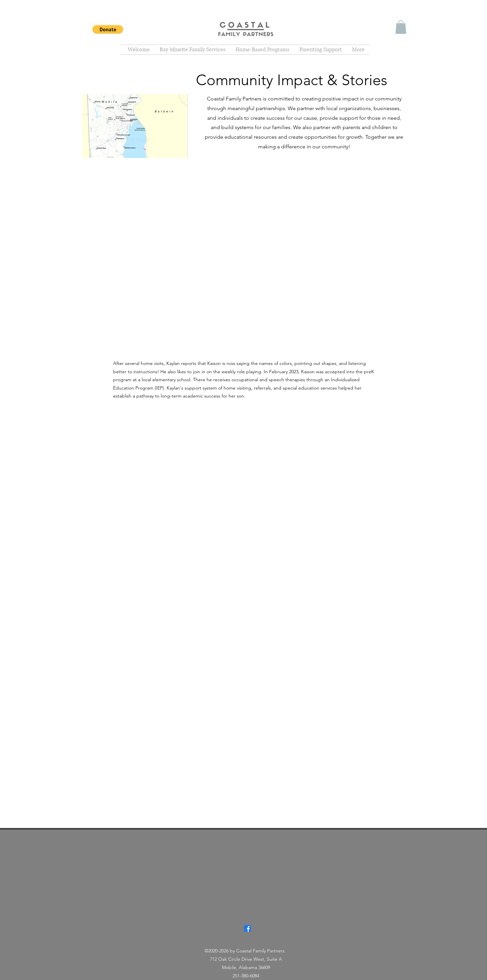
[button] (108, 29)
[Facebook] (247, 928)
